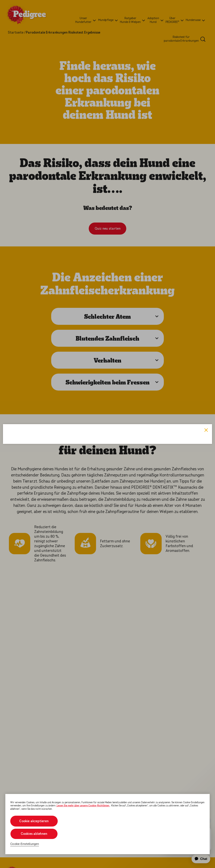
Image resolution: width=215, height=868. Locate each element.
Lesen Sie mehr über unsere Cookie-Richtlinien (83, 806)
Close (206, 381)
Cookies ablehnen (34, 834)
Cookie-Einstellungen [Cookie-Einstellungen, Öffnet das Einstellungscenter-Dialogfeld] (25, 844)
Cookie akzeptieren (34, 821)
